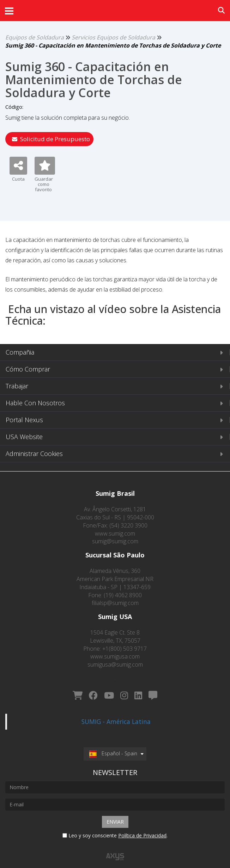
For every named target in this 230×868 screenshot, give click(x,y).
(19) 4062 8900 (123, 595)
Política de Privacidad (142, 827)
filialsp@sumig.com (115, 603)
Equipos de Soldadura (35, 37)
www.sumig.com (115, 533)
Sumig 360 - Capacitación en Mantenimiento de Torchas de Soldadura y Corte (113, 45)
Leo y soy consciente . (115, 827)
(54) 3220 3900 (128, 525)
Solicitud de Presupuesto (51, 139)
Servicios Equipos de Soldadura (113, 37)
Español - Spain (113, 745)
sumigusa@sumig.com (115, 664)
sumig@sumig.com (115, 541)
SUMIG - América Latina (116, 713)
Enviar (115, 813)
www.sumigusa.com (115, 656)
